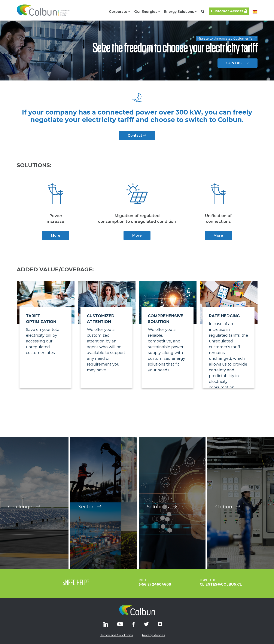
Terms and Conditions (117, 635)
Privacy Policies (153, 635)
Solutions (162, 514)
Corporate (118, 12)
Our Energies (146, 12)
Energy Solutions (179, 12)
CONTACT (238, 63)
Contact (137, 136)
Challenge (24, 514)
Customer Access (229, 11)
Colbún (228, 514)
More (56, 236)
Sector (90, 514)
